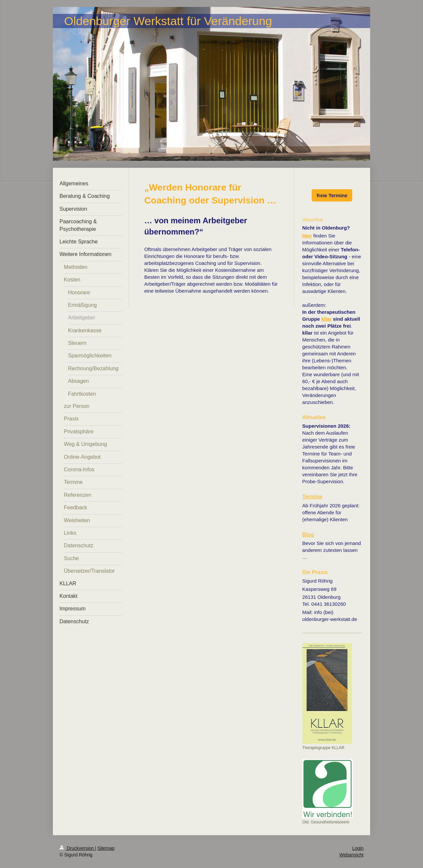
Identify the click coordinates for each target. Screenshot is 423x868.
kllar (326, 319)
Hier (307, 236)
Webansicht (351, 855)
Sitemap (106, 848)
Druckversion (77, 848)
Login (358, 848)
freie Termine (332, 195)
